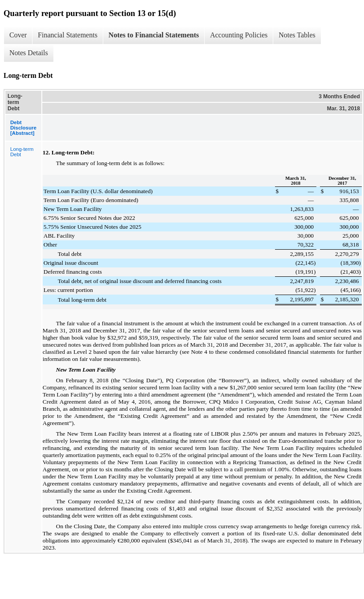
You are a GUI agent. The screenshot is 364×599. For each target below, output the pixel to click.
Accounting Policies (239, 35)
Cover (18, 35)
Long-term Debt (22, 152)
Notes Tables (297, 35)
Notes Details (29, 53)
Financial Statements (68, 35)
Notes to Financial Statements (154, 35)
